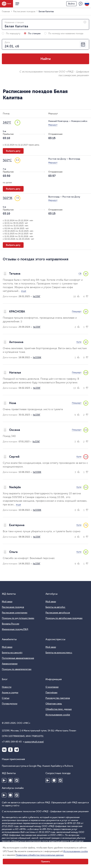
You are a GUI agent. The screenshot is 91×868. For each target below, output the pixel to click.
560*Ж (8, 198)
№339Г (37, 296)
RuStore (17, 780)
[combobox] (45, 24)
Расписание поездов (13, 607)
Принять (45, 862)
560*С (7, 160)
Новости (7, 687)
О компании (52, 687)
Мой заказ (7, 602)
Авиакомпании (10, 664)
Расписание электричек (15, 613)
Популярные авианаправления (18, 658)
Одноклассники (10, 750)
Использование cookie (58, 715)
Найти (46, 59)
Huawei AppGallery (10, 780)
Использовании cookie (76, 851)
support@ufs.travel (34, 742)
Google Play (4, 780)
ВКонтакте (4, 750)
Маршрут (53, 125)
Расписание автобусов (58, 613)
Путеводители (10, 704)
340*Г (7, 123)
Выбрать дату (13, 151)
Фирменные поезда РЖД (15, 629)
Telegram (17, 750)
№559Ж (37, 357)
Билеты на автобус (55, 607)
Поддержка (81, 4)
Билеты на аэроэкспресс (59, 653)
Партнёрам (51, 693)
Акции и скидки (10, 693)
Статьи (6, 698)
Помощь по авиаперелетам (17, 669)
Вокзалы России (10, 624)
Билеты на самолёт (12, 653)
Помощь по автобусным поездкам (64, 618)
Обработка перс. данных (59, 709)
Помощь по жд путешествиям (18, 618)
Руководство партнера (58, 698)
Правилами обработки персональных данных (40, 855)
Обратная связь (54, 704)
